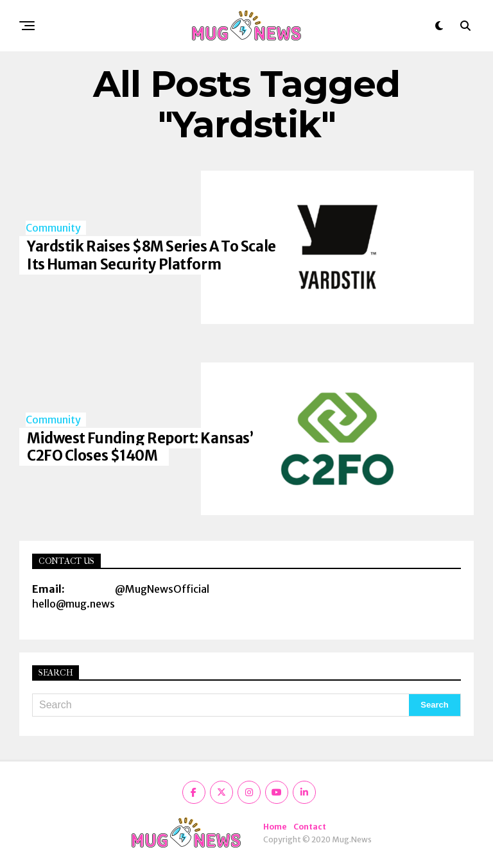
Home (275, 827)
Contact (310, 827)
